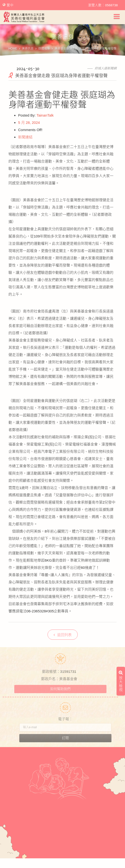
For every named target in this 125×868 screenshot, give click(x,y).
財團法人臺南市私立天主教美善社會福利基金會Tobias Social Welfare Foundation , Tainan (24, 17)
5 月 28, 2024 (29, 122)
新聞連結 (25, 137)
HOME (13, 49)
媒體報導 (44, 49)
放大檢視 (121, 569)
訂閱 (68, 738)
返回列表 (63, 635)
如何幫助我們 (58, 689)
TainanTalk (45, 115)
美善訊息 (28, 49)
